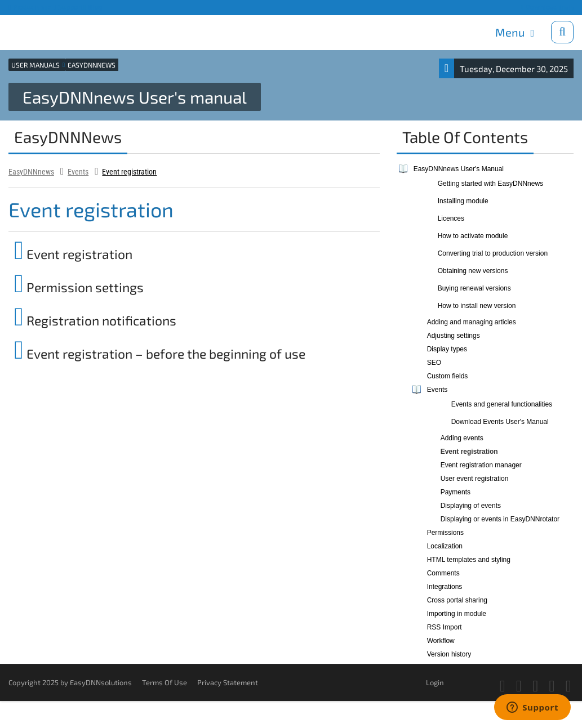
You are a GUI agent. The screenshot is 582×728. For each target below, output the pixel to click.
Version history (449, 654)
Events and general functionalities (502, 404)
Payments (456, 492)
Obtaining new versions (473, 271)
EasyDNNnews (31, 172)
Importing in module (457, 614)
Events (78, 172)
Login (435, 682)
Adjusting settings (454, 336)
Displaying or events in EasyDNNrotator (500, 519)
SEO (434, 363)
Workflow (441, 641)
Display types (447, 349)
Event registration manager (481, 465)
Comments (443, 573)
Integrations (445, 587)
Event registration (129, 172)
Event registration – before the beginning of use (160, 354)
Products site (30, 7)
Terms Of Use (165, 682)
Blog (94, 7)
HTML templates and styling (469, 560)
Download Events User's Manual (500, 422)
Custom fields (448, 376)
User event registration (475, 479)
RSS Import (445, 627)
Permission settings (79, 287)
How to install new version (477, 306)
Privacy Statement (228, 682)
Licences (451, 218)
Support (68, 7)
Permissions (445, 533)
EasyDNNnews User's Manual (459, 169)
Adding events (462, 438)
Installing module (463, 201)
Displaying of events (471, 506)
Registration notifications (95, 320)
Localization (445, 546)
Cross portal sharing (457, 600)
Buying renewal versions (474, 288)
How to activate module (473, 236)
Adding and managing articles (472, 322)
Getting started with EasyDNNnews (490, 184)
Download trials (547, 7)
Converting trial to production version (493, 253)
